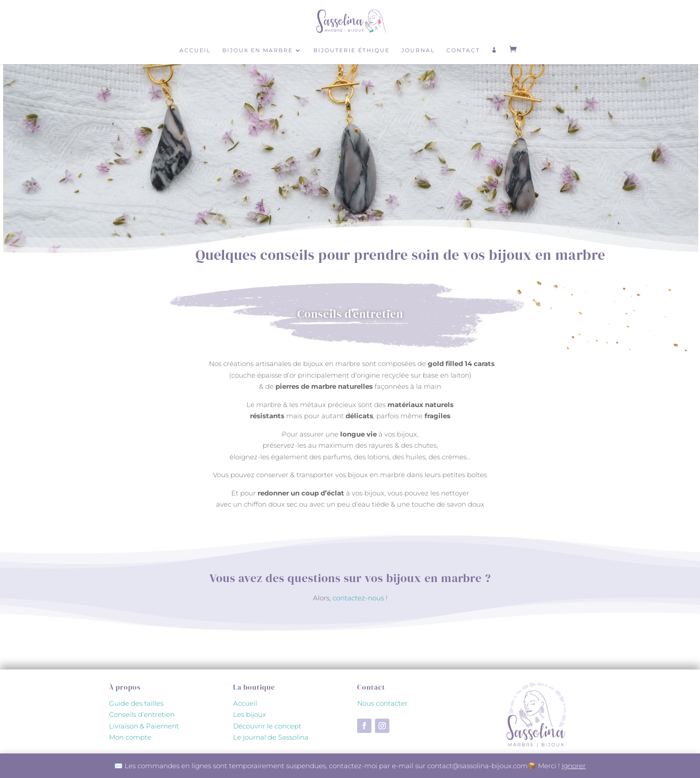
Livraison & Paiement (144, 726)
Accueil (195, 50)
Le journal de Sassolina (271, 737)
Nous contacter (382, 703)
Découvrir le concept (267, 726)
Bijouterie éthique (352, 50)
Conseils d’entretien (142, 714)
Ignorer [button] (574, 766)
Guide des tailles (136, 703)
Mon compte (130, 737)
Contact (463, 50)
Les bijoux (250, 714)
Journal (418, 50)
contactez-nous (358, 598)
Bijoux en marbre (258, 50)
